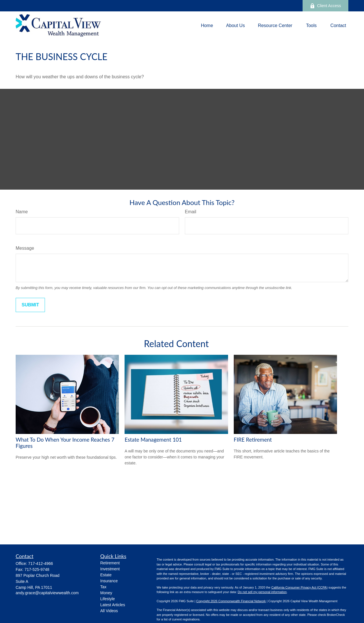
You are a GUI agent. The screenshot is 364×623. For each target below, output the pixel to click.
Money (106, 593)
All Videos (109, 611)
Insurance (109, 581)
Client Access (325, 6)
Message (25, 248)
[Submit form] (30, 305)
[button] (207, 25)
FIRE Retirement (253, 440)
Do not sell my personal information (262, 592)
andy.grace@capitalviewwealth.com (47, 593)
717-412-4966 (41, 563)
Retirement (110, 563)
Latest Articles (113, 605)
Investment (110, 569)
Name (22, 212)
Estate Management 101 (153, 440)
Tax (104, 587)
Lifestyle (108, 599)
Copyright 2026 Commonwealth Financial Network (231, 601)
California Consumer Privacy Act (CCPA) (299, 587)
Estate (106, 575)
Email (191, 212)
